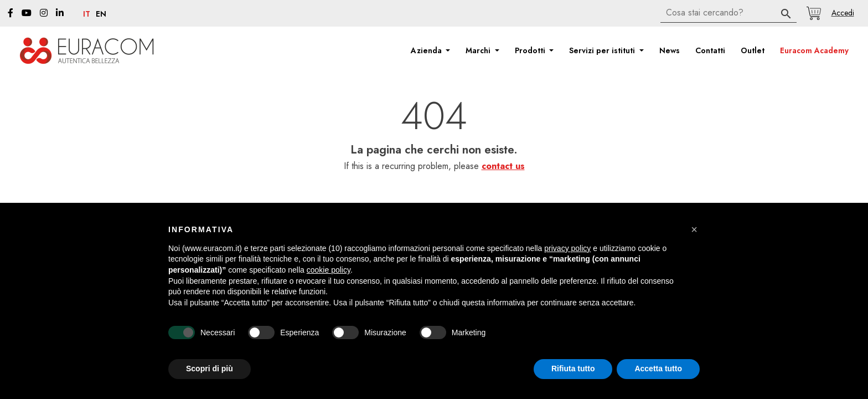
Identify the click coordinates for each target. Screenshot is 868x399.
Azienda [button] (427, 50)
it (87, 14)
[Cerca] (728, 13)
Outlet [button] (753, 50)
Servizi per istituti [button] (603, 50)
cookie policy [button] (329, 270)
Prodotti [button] (531, 50)
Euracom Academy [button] (814, 50)
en (101, 14)
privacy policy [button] (567, 248)
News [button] (670, 50)
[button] (843, 13)
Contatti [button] (710, 50)
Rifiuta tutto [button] (573, 369)
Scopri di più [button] (210, 369)
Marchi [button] (479, 50)
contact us (503, 166)
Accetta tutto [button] (658, 369)
